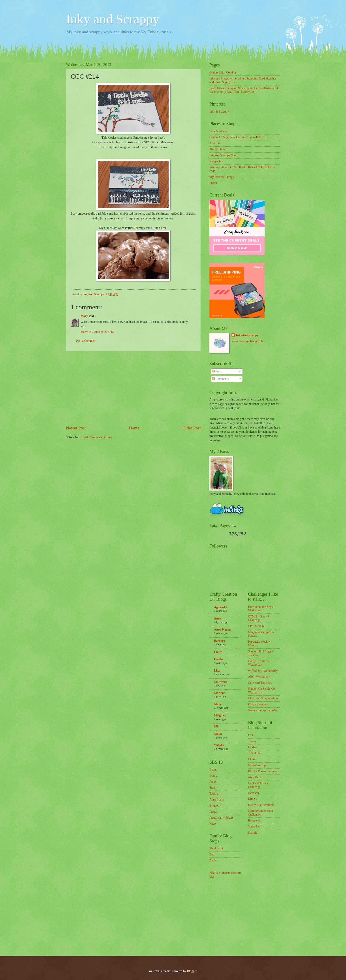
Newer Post (76, 428)
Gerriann (253, 793)
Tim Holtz (254, 753)
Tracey (252, 741)
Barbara (220, 641)
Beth (212, 854)
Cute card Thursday (260, 683)
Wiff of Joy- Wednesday (263, 671)
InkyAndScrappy (247, 335)
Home (134, 428)
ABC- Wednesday (259, 677)
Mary (84, 316)
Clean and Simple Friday (263, 698)
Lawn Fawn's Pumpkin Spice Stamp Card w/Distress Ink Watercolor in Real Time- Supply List (244, 90)
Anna (218, 618)
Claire (218, 652)
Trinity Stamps (218, 149)
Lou (250, 735)
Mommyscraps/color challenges (261, 813)
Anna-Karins (223, 630)
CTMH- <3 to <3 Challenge (259, 618)
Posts (217, 371)
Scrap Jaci (254, 826)
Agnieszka (221, 607)
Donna (213, 776)
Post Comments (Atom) (97, 437)
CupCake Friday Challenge (258, 785)
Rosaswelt (254, 820)
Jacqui (213, 812)
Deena (213, 769)
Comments (220, 379)
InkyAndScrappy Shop (223, 155)
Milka (218, 734)
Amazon (215, 143)
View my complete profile (247, 341)
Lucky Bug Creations (261, 805)
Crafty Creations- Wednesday (259, 663)
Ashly (213, 860)
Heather (219, 659)
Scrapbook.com (219, 131)
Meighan (220, 715)
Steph (213, 788)
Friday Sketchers (258, 704)
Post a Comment (86, 341)
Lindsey (253, 747)
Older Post (192, 428)
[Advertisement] (133, 388)
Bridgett (214, 806)
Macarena (221, 682)
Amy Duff (254, 777)
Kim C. (253, 799)
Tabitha (214, 794)
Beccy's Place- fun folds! (263, 771)
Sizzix (213, 183)
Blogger (192, 971)
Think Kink (216, 848)
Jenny (213, 782)
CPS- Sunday (256, 626)
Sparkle (253, 833)
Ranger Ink (216, 161)
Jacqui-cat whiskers (221, 818)
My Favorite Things (222, 177)
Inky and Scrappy (113, 19)
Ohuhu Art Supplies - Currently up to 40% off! (238, 137)
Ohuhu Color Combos (223, 73)
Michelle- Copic (258, 765)
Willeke (219, 745)
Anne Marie (217, 800)
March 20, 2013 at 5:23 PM (97, 332)
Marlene (220, 693)
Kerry (213, 824)
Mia (217, 726)
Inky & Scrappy (219, 112)
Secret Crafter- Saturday (263, 710)
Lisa (217, 671)
